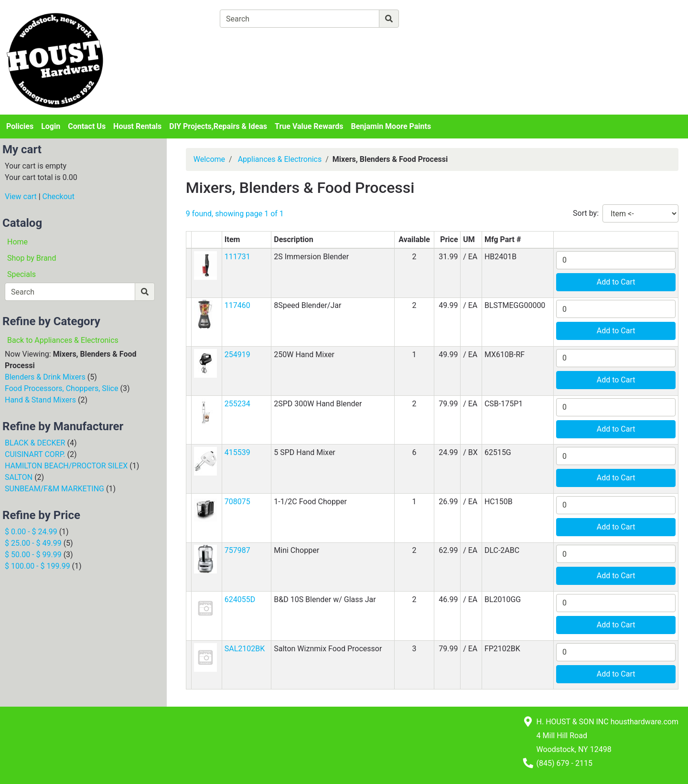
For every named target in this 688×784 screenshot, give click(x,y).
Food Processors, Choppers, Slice (61, 388)
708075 (237, 502)
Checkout (59, 196)
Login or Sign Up (592, 30)
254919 (237, 355)
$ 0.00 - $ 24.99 (31, 532)
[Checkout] (378, 41)
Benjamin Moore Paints (391, 126)
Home (17, 242)
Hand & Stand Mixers (40, 400)
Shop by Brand (32, 258)
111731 (237, 257)
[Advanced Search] (441, 18)
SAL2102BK (245, 649)
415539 (237, 452)
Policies (20, 126)
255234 (237, 404)
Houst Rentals (137, 126)
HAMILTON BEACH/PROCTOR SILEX (66, 466)
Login (51, 126)
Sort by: (586, 213)
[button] (205, 265)
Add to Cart (616, 282)
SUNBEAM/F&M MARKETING (54, 489)
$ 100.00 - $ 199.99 (38, 566)
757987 (237, 550)
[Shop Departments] (185, 19)
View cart (21, 196)
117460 (237, 305)
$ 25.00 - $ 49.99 (33, 543)
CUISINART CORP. (35, 454)
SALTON (19, 477)
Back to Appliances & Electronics (63, 340)
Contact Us (87, 126)
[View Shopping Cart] (257, 41)
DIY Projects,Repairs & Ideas (218, 126)
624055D (240, 599)
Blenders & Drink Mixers (45, 377)
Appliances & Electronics (280, 159)
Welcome (209, 159)
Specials (21, 274)
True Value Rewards (309, 126)
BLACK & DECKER (35, 443)
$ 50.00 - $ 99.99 (33, 555)
